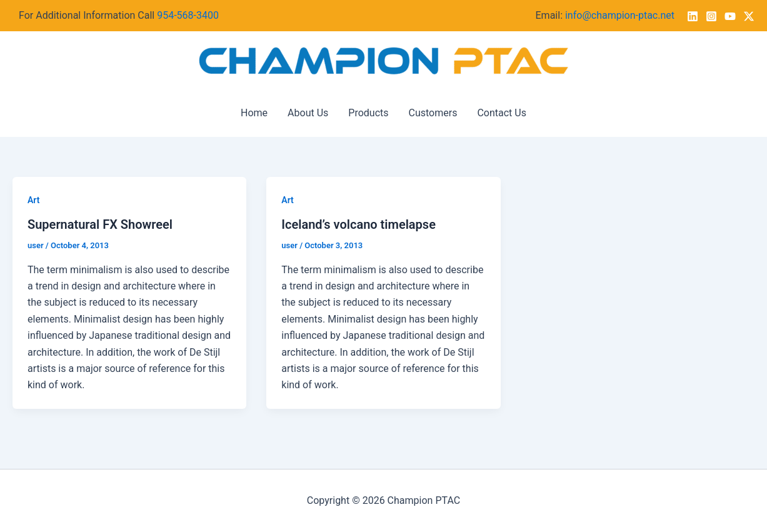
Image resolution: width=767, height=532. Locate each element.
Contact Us (502, 113)
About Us (308, 113)
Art (33, 200)
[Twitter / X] (749, 16)
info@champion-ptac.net (620, 15)
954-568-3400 (188, 15)
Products (368, 113)
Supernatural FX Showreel (100, 224)
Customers (433, 113)
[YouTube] (730, 16)
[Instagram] (711, 16)
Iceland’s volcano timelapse (358, 224)
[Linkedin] (693, 16)
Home (254, 113)
